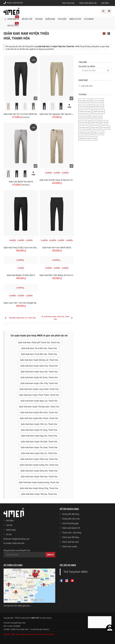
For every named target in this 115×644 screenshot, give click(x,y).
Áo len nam (84, 122)
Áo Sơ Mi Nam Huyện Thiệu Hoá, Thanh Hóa (55, 318)
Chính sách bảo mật (70, 542)
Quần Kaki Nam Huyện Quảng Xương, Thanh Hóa (39, 482)
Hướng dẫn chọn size (71, 519)
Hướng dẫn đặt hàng (71, 514)
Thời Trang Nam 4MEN (75, 572)
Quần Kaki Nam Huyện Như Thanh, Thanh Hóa (39, 418)
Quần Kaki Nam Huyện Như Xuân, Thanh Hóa (39, 412)
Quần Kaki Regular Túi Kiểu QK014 (21, 275)
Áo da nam (83, 117)
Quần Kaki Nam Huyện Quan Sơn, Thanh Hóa (39, 371)
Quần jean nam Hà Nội (88, 138)
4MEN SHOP (35, 618)
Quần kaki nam (97, 106)
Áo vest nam (84, 106)
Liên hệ (9, 525)
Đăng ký (50, 555)
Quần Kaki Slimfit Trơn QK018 (21, 181)
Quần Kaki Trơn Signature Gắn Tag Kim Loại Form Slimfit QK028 (57, 114)
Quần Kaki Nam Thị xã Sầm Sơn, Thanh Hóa (39, 354)
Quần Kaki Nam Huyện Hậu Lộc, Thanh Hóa (39, 453)
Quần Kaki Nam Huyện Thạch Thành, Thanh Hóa (39, 395)
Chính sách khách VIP (71, 528)
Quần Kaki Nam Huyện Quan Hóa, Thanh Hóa (39, 366)
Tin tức (9, 534)
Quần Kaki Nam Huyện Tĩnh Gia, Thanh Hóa (39, 494)
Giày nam (95, 128)
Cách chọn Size (68, 3)
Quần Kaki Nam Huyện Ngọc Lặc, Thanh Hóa (39, 401)
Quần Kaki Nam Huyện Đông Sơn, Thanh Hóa (39, 471)
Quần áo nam (98, 133)
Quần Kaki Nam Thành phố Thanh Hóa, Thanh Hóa (39, 342)
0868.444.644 (18, 3)
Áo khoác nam (96, 117)
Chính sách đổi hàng (71, 537)
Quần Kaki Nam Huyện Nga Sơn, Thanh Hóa (39, 436)
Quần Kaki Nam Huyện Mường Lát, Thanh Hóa (39, 360)
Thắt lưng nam (85, 133)
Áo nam (104, 122)
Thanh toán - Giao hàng (72, 532)
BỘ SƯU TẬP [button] (27, 19)
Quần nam (95, 122)
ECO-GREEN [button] (89, 19)
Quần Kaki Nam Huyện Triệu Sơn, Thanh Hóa (39, 476)
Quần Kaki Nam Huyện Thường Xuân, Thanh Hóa (39, 406)
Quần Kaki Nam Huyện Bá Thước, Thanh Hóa (39, 377)
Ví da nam (105, 128)
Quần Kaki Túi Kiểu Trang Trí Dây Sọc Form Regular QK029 (57, 180)
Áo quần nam (84, 101)
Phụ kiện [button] (62, 19)
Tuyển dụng (11, 530)
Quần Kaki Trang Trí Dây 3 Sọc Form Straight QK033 (21, 248)
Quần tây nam (99, 111)
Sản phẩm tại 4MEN (95, 69)
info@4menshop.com (21, 539)
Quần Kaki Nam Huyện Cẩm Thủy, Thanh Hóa (39, 383)
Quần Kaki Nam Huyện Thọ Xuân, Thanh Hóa (39, 447)
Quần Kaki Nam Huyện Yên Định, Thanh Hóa (39, 441)
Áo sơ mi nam (98, 101)
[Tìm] (108, 70)
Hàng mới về (13, 18)
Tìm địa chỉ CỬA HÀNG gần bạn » (17, 606)
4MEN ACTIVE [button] (75, 19)
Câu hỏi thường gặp (70, 523)
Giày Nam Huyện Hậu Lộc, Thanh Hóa (22, 318)
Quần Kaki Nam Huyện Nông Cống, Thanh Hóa (39, 488)
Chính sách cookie (70, 546)
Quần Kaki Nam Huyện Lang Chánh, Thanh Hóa (39, 389)
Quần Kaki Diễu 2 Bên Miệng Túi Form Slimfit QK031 (57, 275)
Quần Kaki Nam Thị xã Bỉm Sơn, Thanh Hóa (39, 348)
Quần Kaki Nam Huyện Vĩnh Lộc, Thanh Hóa (39, 424)
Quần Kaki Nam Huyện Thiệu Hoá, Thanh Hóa (39, 459)
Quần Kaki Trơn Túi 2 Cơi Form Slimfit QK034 (21, 114)
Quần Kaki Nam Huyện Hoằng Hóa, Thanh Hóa (39, 465)
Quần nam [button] (50, 19)
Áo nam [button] (39, 19)
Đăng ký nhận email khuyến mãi (29, 553)
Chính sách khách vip (88, 3)
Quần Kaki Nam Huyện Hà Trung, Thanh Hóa (39, 430)
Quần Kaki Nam (87, 86)
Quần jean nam (85, 111)
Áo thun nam (84, 128)
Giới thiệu (105, 3)
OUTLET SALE (13, 24)
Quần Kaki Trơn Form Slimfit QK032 (57, 248)
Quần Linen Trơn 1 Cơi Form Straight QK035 (21, 303)
